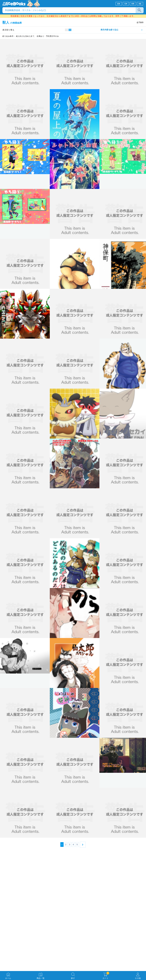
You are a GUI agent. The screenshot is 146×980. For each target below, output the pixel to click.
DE (140, 4)
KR (133, 4)
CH (126, 4)
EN (119, 4)
